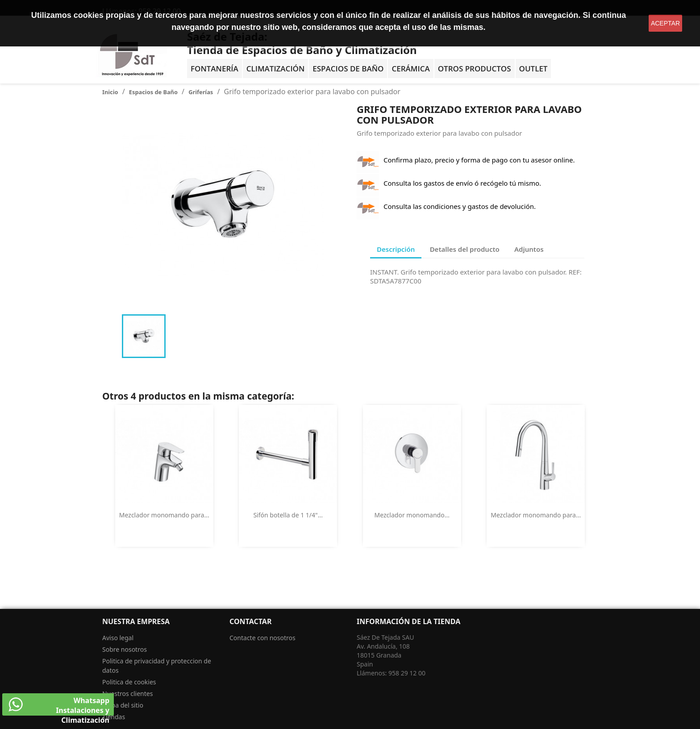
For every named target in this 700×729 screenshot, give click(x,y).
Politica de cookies (129, 682)
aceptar (665, 23)
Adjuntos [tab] (529, 249)
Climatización (276, 69)
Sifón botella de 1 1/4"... (288, 515)
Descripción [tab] (396, 249)
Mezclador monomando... (412, 515)
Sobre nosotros (125, 649)
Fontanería (215, 69)
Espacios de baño (348, 69)
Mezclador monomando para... (164, 515)
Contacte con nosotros (262, 638)
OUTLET (533, 69)
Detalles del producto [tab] (465, 249)
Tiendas (114, 717)
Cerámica (410, 69)
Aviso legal (118, 638)
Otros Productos (475, 69)
